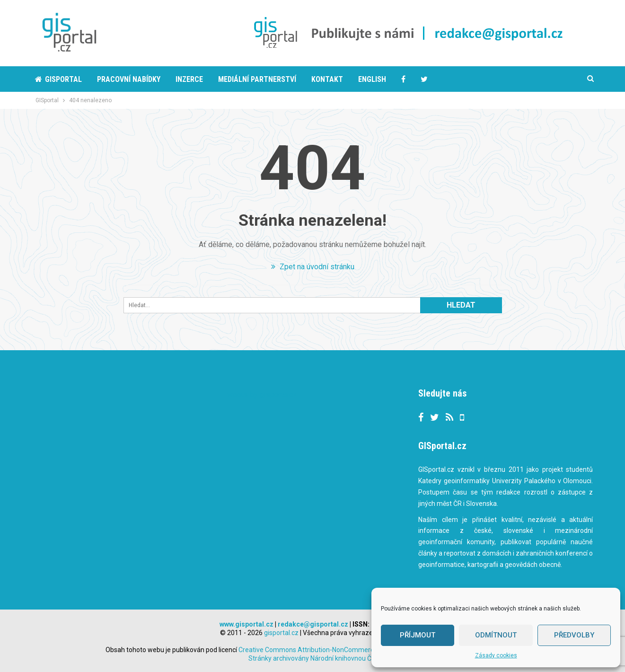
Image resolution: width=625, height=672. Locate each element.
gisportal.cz (281, 633)
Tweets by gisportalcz (260, 394)
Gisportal (58, 79)
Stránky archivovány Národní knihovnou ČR (312, 658)
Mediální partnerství (257, 79)
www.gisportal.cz (246, 624)
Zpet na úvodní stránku (313, 267)
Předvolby (574, 635)
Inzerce (189, 79)
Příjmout (418, 635)
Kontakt (327, 79)
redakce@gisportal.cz (313, 624)
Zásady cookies (496, 655)
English (372, 79)
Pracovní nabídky (129, 79)
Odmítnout (496, 635)
